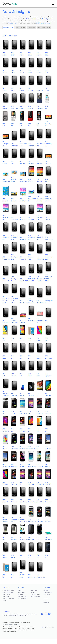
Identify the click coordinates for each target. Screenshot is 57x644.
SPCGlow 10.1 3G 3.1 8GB (41, 199)
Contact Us (46, 602)
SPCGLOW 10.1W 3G (6, 217)
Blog (26, 616)
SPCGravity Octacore (31, 301)
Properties (31, 27)
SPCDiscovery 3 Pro (41, 144)
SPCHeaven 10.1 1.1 (32, 321)
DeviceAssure (6, 594)
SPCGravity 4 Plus (31, 257)
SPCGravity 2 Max (14, 237)
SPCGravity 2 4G (6, 237)
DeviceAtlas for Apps (8, 592)
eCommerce (34, 590)
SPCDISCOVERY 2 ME (23, 144)
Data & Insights (12, 616)
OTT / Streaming (22, 598)
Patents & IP (47, 598)
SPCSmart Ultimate (5, 520)
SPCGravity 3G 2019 (15, 257)
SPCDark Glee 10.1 (48, 124)
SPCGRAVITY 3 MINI (32, 237)
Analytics (20, 594)
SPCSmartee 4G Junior (15, 520)
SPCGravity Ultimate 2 (15, 321)
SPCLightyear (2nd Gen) (6, 394)
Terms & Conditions (7, 624)
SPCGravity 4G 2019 (49, 257)
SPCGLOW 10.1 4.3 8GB (48, 199)
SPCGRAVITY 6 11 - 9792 (41, 279)
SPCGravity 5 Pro (14, 279)
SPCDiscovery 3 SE (49, 144)
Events (45, 600)
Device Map (6, 596)
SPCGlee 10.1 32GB (14, 179)
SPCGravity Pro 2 (49, 301)
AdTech (20, 590)
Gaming (33, 592)
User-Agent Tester (44, 27)
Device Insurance (35, 596)
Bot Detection (29, 614)
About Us (46, 590)
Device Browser (31, 19)
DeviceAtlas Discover (8, 598)
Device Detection (19, 614)
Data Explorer (47, 19)
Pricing (5, 601)
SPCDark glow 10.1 (6, 144)
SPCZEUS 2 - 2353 (22, 575)
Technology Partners (47, 595)
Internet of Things (23, 596)
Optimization (21, 592)
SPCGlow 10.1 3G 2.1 (32, 199)
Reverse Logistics (35, 594)
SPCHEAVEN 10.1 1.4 (40, 321)
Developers (21, 616)
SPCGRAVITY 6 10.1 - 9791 (32, 279)
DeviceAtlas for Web (8, 590)
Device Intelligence (8, 614)
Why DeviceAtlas (48, 592)
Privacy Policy (16, 624)
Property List (13, 23)
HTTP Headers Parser (43, 23)
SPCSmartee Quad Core (23, 520)
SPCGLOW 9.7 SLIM (40, 217)
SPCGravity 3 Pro (40, 237)
